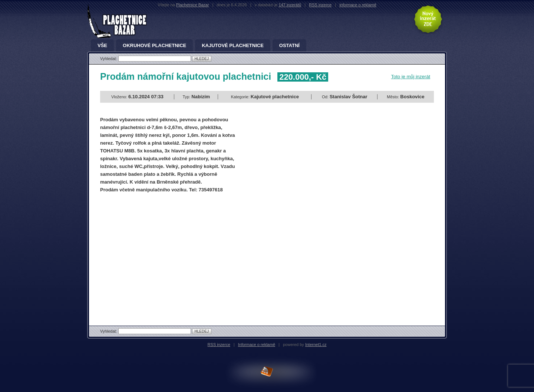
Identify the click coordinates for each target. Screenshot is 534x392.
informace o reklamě (358, 5)
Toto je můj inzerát (411, 77)
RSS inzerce (320, 5)
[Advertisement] (162, 253)
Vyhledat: (109, 59)
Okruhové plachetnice (154, 46)
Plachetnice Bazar (193, 5)
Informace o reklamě (257, 345)
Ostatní (289, 46)
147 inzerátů (290, 5)
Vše (102, 46)
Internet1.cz (316, 345)
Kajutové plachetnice (233, 46)
